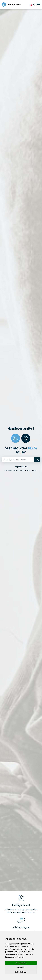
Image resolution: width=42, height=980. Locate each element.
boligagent (30, 912)
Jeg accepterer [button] (21, 963)
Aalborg (28, 471)
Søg (37, 460)
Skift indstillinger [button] (21, 972)
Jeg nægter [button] (21, 967)
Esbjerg (34, 471)
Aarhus (16, 471)
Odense (21, 471)
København (9, 471)
